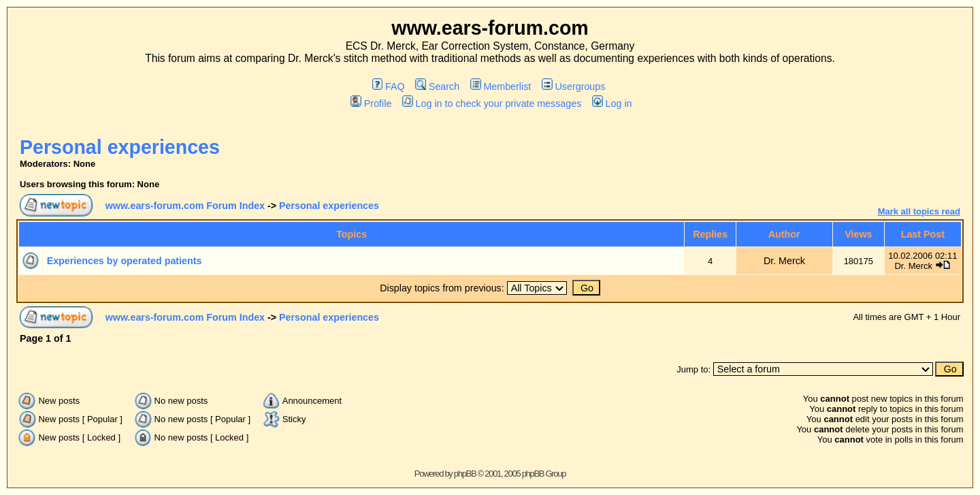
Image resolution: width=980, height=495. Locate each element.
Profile (371, 103)
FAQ (389, 86)
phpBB (465, 474)
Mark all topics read (919, 211)
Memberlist (501, 86)
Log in (612, 103)
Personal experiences (120, 147)
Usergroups (573, 86)
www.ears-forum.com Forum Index (185, 206)
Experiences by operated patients (125, 261)
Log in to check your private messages (492, 103)
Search (437, 86)
